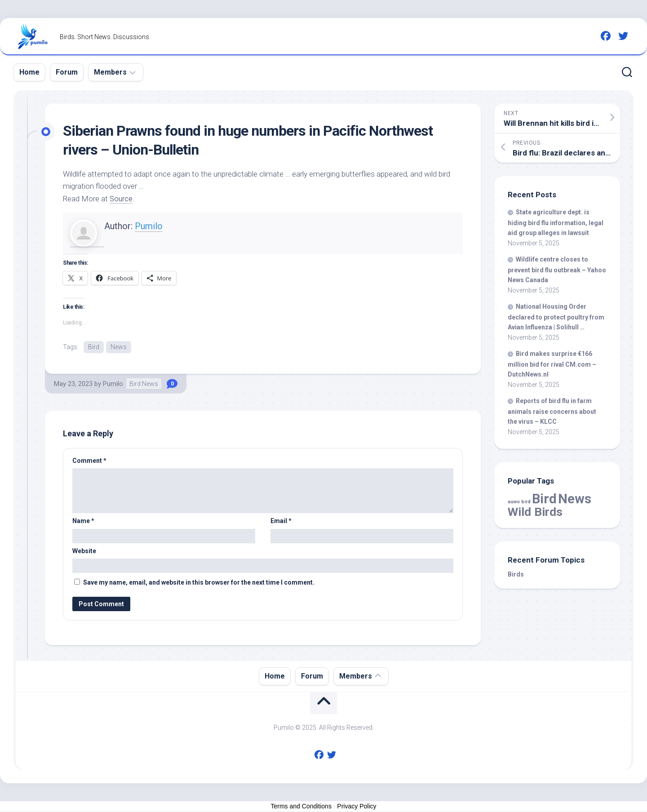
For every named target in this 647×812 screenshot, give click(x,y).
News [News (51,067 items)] (575, 499)
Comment (89, 461)
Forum (67, 72)
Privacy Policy (357, 807)
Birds (516, 574)
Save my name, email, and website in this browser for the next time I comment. (199, 583)
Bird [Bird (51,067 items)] (544, 499)
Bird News (144, 384)
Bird (94, 347)
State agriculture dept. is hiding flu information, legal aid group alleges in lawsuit (556, 222)
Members (110, 72)
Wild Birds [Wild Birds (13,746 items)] (535, 512)
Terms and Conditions (301, 807)
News (119, 347)
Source (122, 199)
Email (281, 521)
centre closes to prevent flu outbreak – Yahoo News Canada (557, 270)
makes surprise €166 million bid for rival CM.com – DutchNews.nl (552, 364)
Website (84, 551)
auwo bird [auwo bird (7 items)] (519, 502)
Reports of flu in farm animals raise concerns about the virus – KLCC (552, 411)
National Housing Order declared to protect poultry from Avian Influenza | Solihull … (556, 317)
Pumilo (149, 226)
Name (83, 521)
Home (29, 72)
